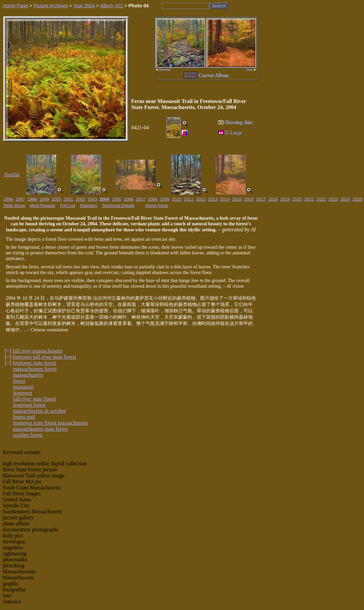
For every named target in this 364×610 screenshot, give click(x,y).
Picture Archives (50, 6)
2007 (141, 199)
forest (19, 381)
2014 (225, 199)
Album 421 (111, 6)
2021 (309, 199)
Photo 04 (139, 6)
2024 (345, 199)
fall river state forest (34, 399)
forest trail (24, 417)
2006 (129, 199)
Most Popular (43, 205)
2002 (80, 199)
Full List (68, 205)
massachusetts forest (35, 369)
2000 (56, 199)
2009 (165, 199)
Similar (12, 174)
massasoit (23, 387)
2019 (285, 199)
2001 (68, 199)
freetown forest (29, 405)
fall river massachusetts (38, 351)
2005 (116, 199)
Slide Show (14, 205)
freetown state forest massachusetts (50, 423)
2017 (261, 199)
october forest (28, 435)
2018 (273, 199)
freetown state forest (34, 363)
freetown (22, 393)
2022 (321, 199)
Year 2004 (84, 6)
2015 (237, 199)
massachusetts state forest (40, 429)
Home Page (15, 6)
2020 (297, 199)
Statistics (89, 205)
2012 (201, 199)
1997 (20, 199)
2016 (249, 199)
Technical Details (118, 205)
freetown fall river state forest (44, 357)
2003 (92, 199)
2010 (177, 199)
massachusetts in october (39, 411)
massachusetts (28, 375)
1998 (32, 199)
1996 (8, 199)
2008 (153, 199)
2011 (189, 199)
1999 (44, 199)
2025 (358, 199)
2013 (213, 199)
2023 (333, 199)
